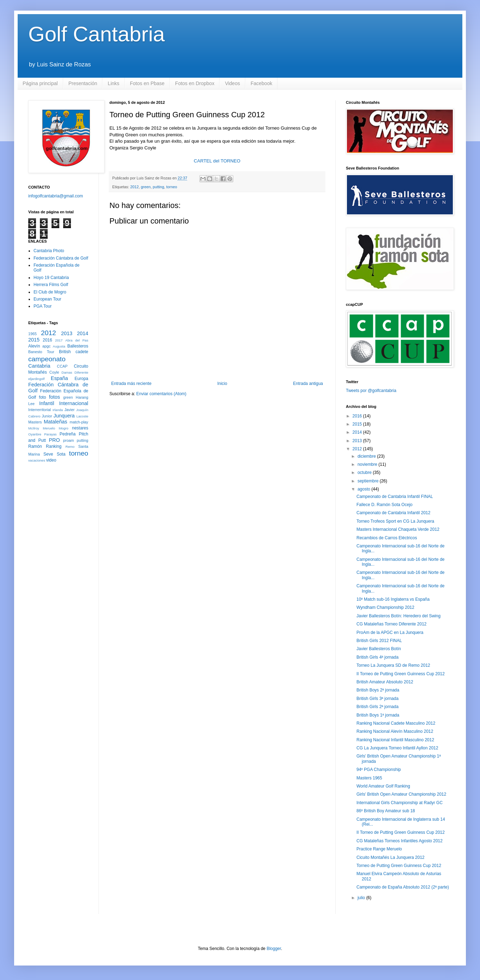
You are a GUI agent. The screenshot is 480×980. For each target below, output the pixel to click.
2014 (83, 333)
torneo (172, 187)
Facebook (261, 83)
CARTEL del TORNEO (217, 161)
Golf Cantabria (97, 34)
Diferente (81, 372)
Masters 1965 (369, 778)
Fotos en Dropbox (195, 83)
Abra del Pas (77, 340)
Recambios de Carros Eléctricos (387, 538)
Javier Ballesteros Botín (379, 649)
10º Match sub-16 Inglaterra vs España (393, 599)
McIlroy (34, 428)
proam (69, 440)
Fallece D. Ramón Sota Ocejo (385, 505)
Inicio (222, 384)
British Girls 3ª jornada (377, 699)
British (65, 352)
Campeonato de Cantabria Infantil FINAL (395, 497)
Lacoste (82, 416)
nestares (80, 428)
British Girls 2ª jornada (377, 707)
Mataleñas (55, 422)
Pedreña (68, 434)
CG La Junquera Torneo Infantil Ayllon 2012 (397, 748)
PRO (54, 440)
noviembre (368, 464)
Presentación (83, 83)
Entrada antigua (308, 384)
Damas (67, 372)
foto (42, 397)
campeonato (47, 359)
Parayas (50, 434)
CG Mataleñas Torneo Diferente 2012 (392, 624)
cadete (82, 352)
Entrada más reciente (131, 384)
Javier (69, 410)
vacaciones (37, 460)
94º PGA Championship (379, 770)
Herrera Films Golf (51, 285)
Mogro (63, 428)
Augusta (59, 346)
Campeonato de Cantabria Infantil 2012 (393, 513)
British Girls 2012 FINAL (379, 641)
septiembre (369, 481)
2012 (134, 187)
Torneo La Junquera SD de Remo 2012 (393, 665)
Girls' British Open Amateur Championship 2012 (401, 794)
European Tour (47, 299)
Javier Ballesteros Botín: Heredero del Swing (398, 616)
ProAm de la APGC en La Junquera (390, 632)
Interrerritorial (40, 410)
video (51, 460)
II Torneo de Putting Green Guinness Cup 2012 (401, 674)
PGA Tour (43, 306)
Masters (35, 422)
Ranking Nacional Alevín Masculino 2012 (395, 731)
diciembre (367, 456)
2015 (34, 340)
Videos (232, 83)
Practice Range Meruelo (379, 849)
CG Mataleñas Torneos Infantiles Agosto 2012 (400, 841)
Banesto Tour (41, 352)
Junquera (64, 416)
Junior (47, 416)
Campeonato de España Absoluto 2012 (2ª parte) (403, 887)
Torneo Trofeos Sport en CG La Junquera (395, 521)
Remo (70, 447)
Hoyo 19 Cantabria (51, 278)
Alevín (34, 346)
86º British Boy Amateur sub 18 (386, 811)
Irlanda (58, 410)
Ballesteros (78, 346)
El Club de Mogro (50, 292)
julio (362, 898)
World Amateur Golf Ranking (383, 786)
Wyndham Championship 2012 (385, 607)
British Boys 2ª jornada (378, 690)
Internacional (74, 403)
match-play (79, 422)
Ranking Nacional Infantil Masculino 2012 (395, 740)
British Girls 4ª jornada (377, 657)
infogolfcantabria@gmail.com (56, 196)
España (59, 378)
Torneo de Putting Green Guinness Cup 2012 (399, 866)
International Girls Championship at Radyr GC (400, 803)
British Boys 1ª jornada (378, 715)
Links (113, 83)
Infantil (47, 403)
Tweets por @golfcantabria (371, 391)
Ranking (54, 446)
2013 (67, 333)
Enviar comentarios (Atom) (161, 394)
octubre (365, 473)
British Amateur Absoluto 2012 (385, 682)
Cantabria (39, 366)
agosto (364, 489)
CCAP (62, 366)
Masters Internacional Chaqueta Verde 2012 (398, 529)
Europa (81, 379)
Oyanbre (35, 434)
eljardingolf (36, 379)
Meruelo (49, 428)
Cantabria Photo (49, 251)
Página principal (40, 83)
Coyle (54, 372)
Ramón (35, 446)
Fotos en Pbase (147, 83)
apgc (46, 346)
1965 (32, 334)
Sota (61, 454)
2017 (59, 340)
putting (158, 187)
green (146, 187)
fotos (55, 397)
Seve (48, 454)
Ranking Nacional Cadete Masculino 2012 (396, 723)
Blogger (274, 949)
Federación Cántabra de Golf (61, 258)
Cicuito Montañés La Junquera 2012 (391, 857)
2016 (47, 340)
